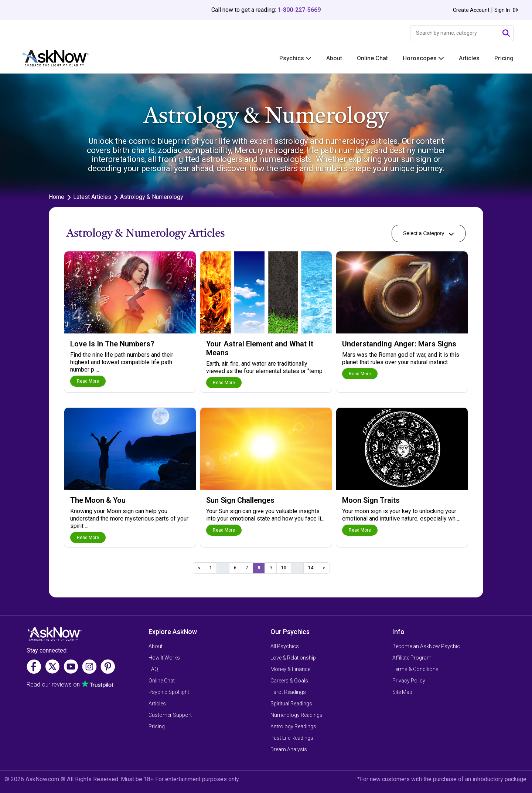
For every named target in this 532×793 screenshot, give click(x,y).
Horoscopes (423, 58)
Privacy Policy (409, 681)
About (334, 58)
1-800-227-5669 (299, 10)
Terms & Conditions (415, 669)
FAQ (153, 669)
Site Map (402, 692)
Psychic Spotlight (169, 692)
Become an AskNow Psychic (426, 646)
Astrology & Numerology (152, 197)
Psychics (295, 58)
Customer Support (170, 715)
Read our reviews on (53, 684)
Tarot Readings (288, 692)
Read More (88, 381)
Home (57, 197)
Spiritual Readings (291, 704)
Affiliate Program (412, 658)
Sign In (506, 10)
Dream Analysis (289, 749)
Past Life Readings (292, 738)
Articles (469, 58)
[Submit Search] (506, 33)
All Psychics (285, 646)
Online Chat (372, 58)
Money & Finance (290, 669)
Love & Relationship (293, 658)
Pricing (504, 58)
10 (284, 568)
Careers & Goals (289, 681)
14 (311, 568)
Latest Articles (92, 197)
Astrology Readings (293, 726)
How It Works (164, 658)
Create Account (471, 10)
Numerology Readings (296, 715)
